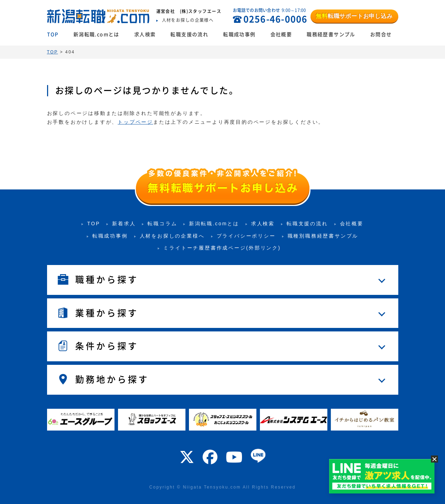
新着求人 (124, 224)
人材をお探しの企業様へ (172, 236)
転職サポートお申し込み (354, 16)
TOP (53, 34)
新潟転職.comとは (96, 34)
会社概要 (281, 34)
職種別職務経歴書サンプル (323, 236)
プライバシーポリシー (246, 236)
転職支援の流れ (189, 34)
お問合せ (381, 34)
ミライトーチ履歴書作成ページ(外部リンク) (222, 248)
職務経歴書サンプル (331, 34)
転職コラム (162, 224)
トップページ (135, 122)
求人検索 (145, 34)
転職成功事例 (239, 34)
